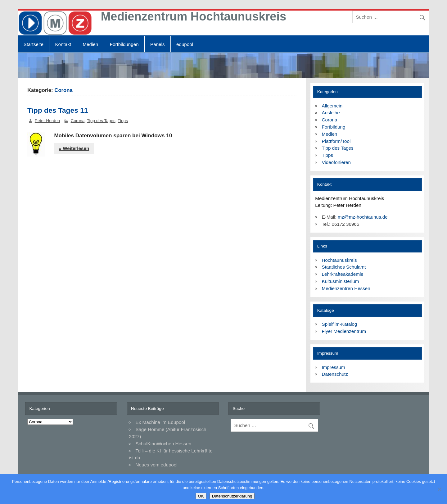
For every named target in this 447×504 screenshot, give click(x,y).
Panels (157, 44)
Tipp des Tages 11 (58, 110)
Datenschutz (335, 374)
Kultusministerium (341, 281)
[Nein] (439, 489)
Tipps (123, 121)
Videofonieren (336, 162)
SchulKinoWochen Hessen (164, 444)
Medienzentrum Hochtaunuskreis (194, 16)
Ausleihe (331, 113)
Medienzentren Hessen (346, 288)
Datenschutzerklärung (232, 496)
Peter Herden (47, 121)
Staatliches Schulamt (344, 267)
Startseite (34, 44)
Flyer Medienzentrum (344, 331)
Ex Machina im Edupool (160, 422)
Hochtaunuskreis (339, 260)
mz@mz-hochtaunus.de (363, 217)
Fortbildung (334, 127)
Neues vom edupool (157, 465)
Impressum (334, 367)
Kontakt (63, 44)
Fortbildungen (124, 44)
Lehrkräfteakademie (343, 274)
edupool (185, 44)
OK (201, 496)
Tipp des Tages (101, 121)
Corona (78, 121)
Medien (90, 44)
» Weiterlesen (74, 148)
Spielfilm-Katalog (340, 324)
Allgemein (332, 106)
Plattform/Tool (336, 141)
